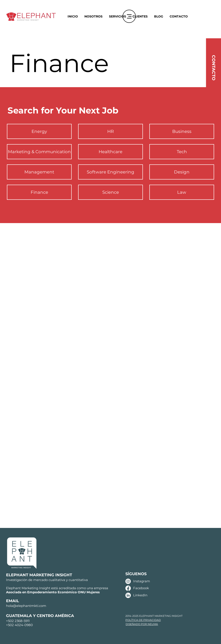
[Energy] (39, 131)
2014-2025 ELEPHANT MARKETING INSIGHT (154, 616)
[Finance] (39, 192)
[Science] (110, 192)
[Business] (182, 131)
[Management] (39, 172)
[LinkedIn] (128, 595)
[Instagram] (128, 581)
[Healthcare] (110, 152)
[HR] (110, 131)
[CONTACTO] (213, 68)
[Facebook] (128, 588)
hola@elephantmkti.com (26, 606)
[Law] (182, 192)
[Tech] (182, 152)
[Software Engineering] (110, 172)
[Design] (182, 172)
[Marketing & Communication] (39, 152)
